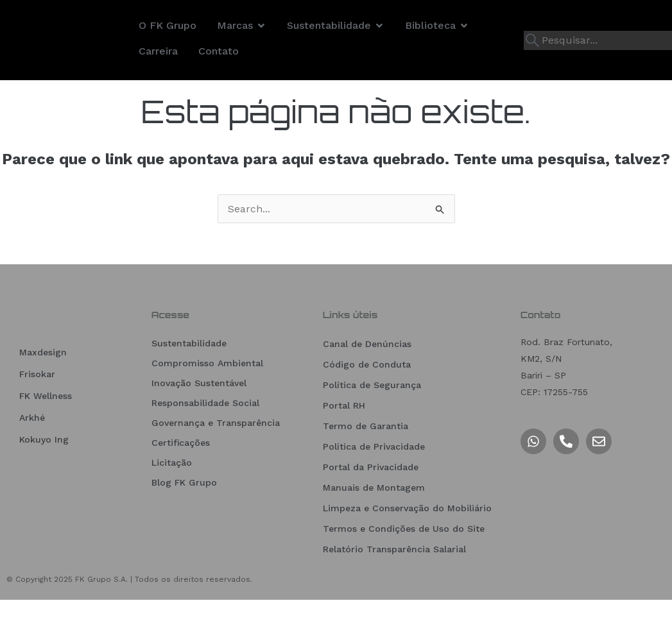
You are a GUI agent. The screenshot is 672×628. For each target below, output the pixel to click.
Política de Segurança (372, 413)
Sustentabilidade (189, 371)
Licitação (172, 491)
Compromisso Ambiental (207, 391)
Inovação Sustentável (199, 411)
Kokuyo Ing (44, 474)
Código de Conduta (367, 393)
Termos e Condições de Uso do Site (404, 557)
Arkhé (32, 452)
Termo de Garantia (366, 454)
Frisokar (37, 409)
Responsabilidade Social (205, 431)
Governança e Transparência (216, 451)
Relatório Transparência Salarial (394, 577)
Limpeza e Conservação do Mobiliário (407, 536)
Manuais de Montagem (374, 516)
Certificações (181, 471)
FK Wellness (46, 430)
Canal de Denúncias (367, 372)
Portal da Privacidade (371, 495)
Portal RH (344, 434)
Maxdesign (43, 387)
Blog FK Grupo (184, 511)
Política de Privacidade (374, 475)
